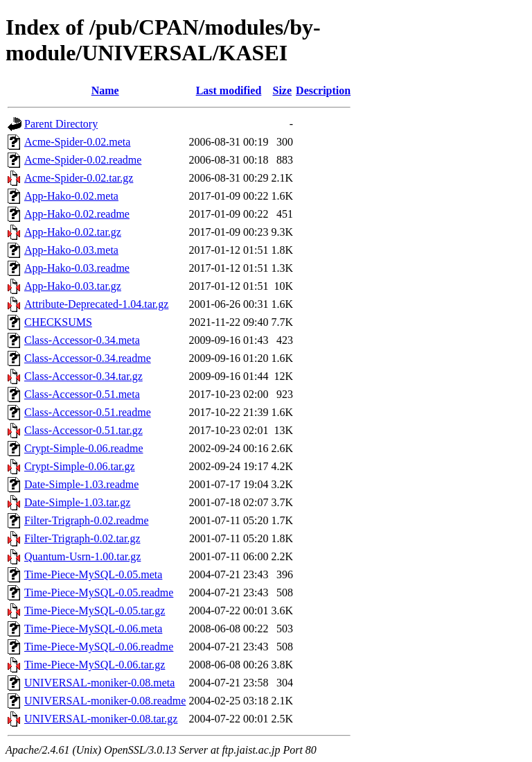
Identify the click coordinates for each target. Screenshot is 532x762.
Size (283, 90)
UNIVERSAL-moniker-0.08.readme (105, 701)
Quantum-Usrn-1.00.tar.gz (82, 556)
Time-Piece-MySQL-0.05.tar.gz (95, 611)
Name (105, 90)
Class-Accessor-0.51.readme (88, 412)
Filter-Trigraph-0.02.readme (87, 520)
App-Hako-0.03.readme (77, 268)
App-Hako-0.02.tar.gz (73, 232)
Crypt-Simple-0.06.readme (84, 448)
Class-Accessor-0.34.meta (82, 340)
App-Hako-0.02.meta (71, 196)
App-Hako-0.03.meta (71, 250)
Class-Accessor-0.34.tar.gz (83, 376)
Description (323, 90)
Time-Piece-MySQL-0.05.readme (99, 592)
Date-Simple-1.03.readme (81, 484)
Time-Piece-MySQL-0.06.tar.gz (95, 665)
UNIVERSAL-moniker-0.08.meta (99, 683)
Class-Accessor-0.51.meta (82, 394)
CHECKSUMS (58, 322)
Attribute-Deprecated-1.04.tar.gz (96, 304)
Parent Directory (61, 124)
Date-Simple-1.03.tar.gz (77, 502)
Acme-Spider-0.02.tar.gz (79, 178)
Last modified (229, 90)
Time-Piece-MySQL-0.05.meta (93, 574)
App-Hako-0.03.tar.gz (73, 286)
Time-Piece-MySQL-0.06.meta (93, 629)
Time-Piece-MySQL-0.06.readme (99, 647)
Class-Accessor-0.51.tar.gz (83, 430)
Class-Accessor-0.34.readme (88, 358)
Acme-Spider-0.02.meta (77, 142)
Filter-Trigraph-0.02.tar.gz (82, 538)
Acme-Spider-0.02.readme (83, 160)
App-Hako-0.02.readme (77, 214)
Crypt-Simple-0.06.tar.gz (80, 466)
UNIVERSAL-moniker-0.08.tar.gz (101, 719)
